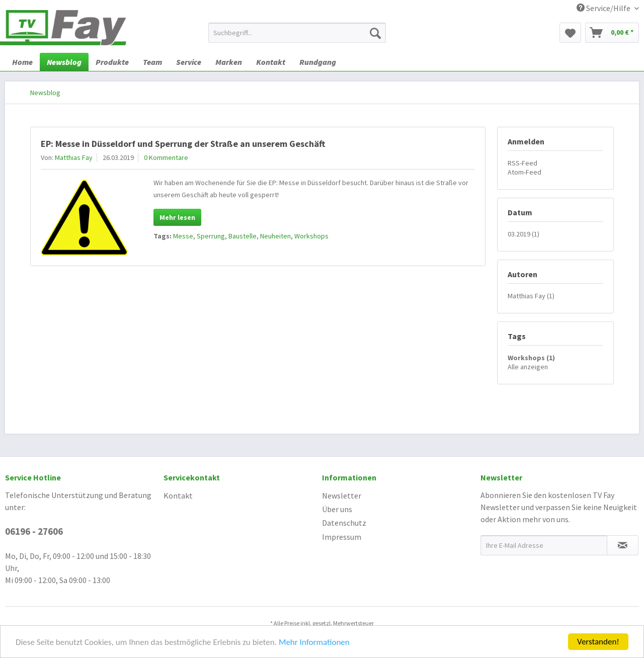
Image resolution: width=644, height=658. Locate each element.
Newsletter (342, 496)
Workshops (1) (531, 358)
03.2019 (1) (524, 234)
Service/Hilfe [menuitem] (604, 8)
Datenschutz (344, 523)
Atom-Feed (525, 172)
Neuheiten (275, 236)
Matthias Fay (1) (531, 296)
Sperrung (211, 236)
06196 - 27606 (34, 531)
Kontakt (178, 496)
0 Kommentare (166, 157)
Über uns (337, 509)
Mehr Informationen (314, 643)
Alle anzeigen (528, 367)
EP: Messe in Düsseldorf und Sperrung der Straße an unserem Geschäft (183, 144)
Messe (183, 236)
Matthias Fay (74, 157)
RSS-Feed (522, 163)
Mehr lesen (177, 217)
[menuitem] (297, 33)
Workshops (311, 236)
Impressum (342, 537)
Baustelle (243, 236)
